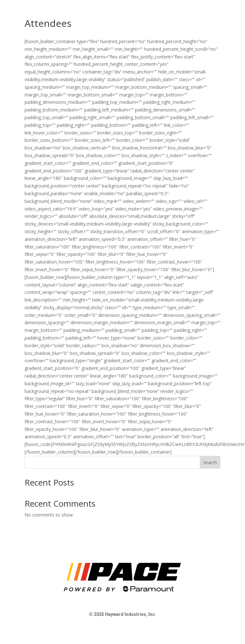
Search (210, 462)
